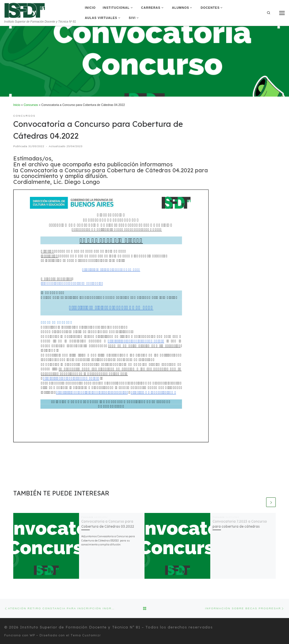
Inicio (17, 105)
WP (32, 635)
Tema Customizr (86, 635)
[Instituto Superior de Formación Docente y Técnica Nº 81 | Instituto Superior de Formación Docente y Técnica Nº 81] (25, 10)
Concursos (31, 105)
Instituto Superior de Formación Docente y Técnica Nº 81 (80, 627)
